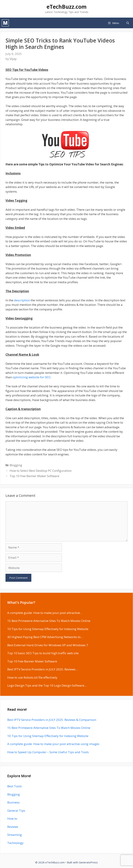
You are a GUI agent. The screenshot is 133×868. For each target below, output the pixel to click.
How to (12, 819)
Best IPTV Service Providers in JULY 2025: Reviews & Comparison (52, 720)
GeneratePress (88, 862)
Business (13, 802)
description (22, 300)
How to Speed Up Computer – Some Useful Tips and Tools (48, 752)
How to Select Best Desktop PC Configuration (41, 471)
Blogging (16, 465)
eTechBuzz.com (67, 7)
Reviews (13, 827)
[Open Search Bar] (128, 23)
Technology (15, 843)
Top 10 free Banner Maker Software (34, 476)
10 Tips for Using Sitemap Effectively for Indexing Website (48, 736)
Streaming (15, 835)
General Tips (16, 811)
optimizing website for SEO (32, 377)
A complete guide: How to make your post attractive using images (53, 744)
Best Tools (15, 786)
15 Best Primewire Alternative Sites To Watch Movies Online (49, 728)
